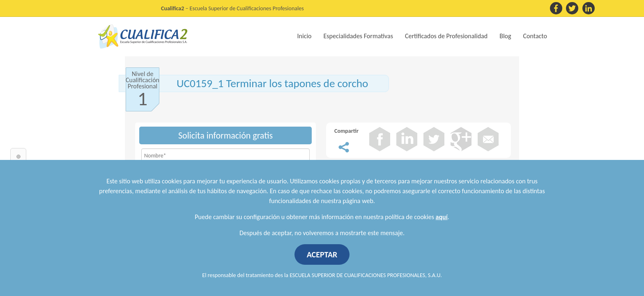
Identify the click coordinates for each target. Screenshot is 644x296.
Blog (505, 36)
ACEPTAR (322, 254)
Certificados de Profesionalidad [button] (446, 36)
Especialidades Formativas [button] (358, 36)
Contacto (535, 36)
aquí (442, 217)
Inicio (305, 36)
